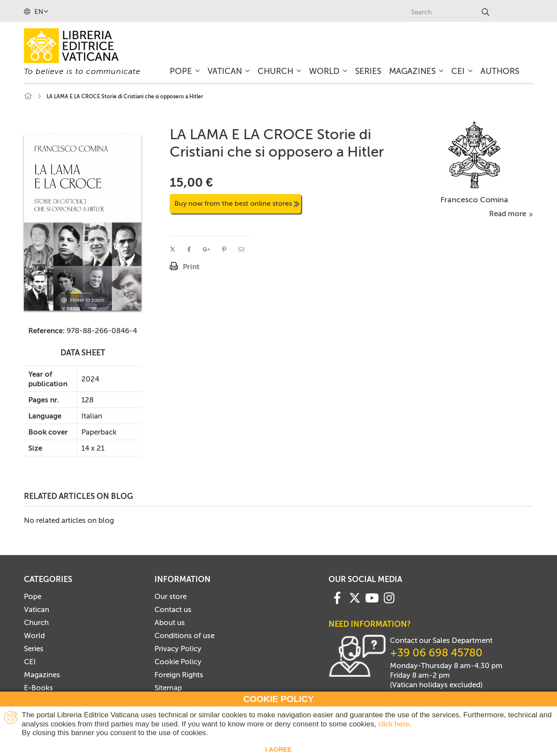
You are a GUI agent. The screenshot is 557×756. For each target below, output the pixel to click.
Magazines (42, 675)
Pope (33, 596)
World (34, 636)
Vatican (37, 609)
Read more (511, 214)
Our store (171, 596)
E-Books (39, 688)
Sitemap (168, 688)
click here (394, 724)
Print (191, 267)
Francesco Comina (474, 200)
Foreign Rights (179, 675)
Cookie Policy (178, 662)
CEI (30, 662)
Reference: (47, 331)
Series (34, 649)
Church (36, 622)
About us (170, 622)
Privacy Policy (178, 649)
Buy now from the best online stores (237, 203)
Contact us (173, 609)
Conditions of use (185, 636)
